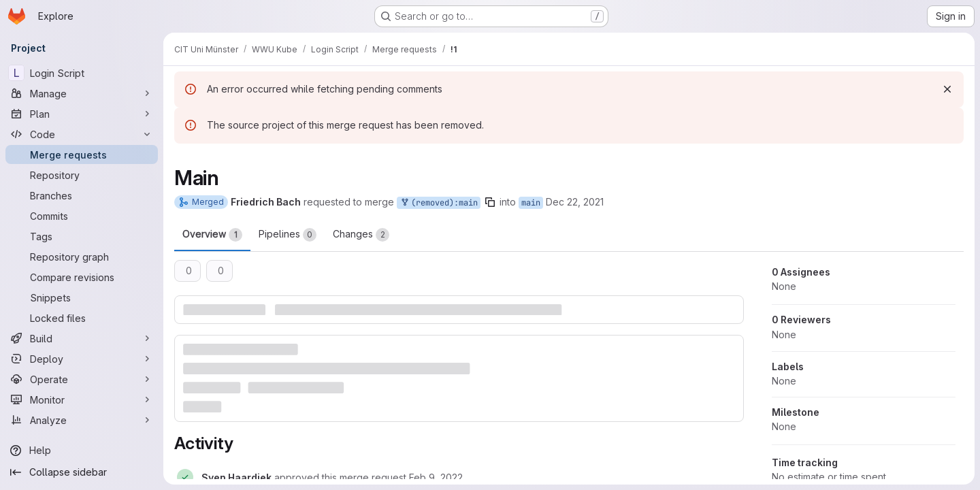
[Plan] (82, 114)
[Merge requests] (82, 154)
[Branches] (82, 195)
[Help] (82, 451)
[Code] (82, 134)
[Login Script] (82, 73)
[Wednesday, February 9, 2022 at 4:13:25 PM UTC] (436, 477)
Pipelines (288, 235)
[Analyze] (82, 420)
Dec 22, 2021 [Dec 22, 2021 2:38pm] (575, 202)
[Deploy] (82, 359)
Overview (212, 235)
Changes (361, 235)
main (531, 203)
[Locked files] (82, 318)
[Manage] (82, 93)
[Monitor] (82, 399)
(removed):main (439, 203)
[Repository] (82, 175)
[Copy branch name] (490, 202)
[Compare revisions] (82, 277)
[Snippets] (82, 297)
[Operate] (82, 379)
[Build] (82, 338)
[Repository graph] (82, 257)
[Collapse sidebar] (82, 472)
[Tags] (82, 236)
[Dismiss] (947, 89)
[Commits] (82, 216)
